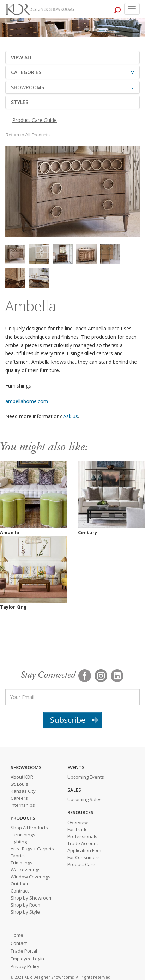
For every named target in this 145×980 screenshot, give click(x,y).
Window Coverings (31, 877)
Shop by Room (26, 905)
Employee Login (27, 959)
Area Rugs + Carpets (32, 849)
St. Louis (19, 784)
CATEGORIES (26, 72)
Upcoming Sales (84, 799)
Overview (78, 822)
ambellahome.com (27, 401)
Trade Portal (24, 951)
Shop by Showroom (32, 898)
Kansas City (23, 791)
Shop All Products (29, 828)
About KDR (22, 777)
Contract (20, 891)
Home (17, 935)
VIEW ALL (22, 57)
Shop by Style (25, 912)
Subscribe (68, 720)
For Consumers (84, 857)
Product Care (81, 864)
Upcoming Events (86, 777)
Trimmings (22, 863)
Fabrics (18, 856)
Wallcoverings (26, 870)
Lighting (19, 842)
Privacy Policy (25, 966)
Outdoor (20, 884)
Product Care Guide (35, 120)
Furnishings (23, 835)
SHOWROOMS (28, 87)
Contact (19, 943)
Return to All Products (28, 135)
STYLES (20, 102)
